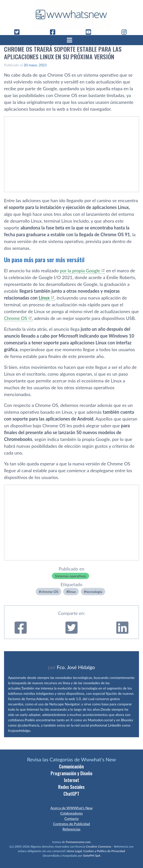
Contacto (71, 818)
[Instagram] (126, 32)
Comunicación (71, 766)
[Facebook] (55, 32)
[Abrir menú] (71, 40)
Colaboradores (71, 813)
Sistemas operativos (70, 576)
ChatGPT (71, 794)
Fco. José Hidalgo (76, 667)
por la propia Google (80, 271)
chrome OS (49, 592)
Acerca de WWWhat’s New (71, 808)
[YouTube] (90, 32)
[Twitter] (19, 32)
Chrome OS (16, 318)
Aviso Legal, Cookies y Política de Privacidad (96, 851)
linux (72, 592)
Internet (71, 780)
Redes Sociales (71, 787)
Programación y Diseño (71, 773)
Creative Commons (99, 846)
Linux (44, 298)
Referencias (72, 829)
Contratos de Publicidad (71, 824)
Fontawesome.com (78, 842)
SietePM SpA (92, 856)
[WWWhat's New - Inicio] (71, 14)
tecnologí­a (94, 592)
